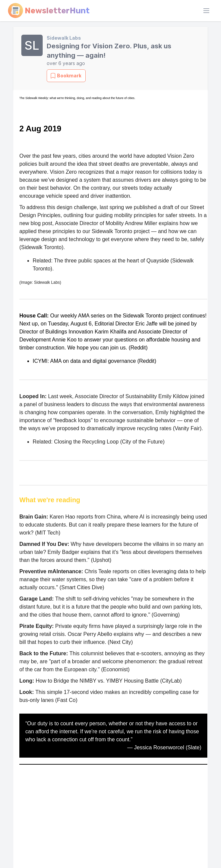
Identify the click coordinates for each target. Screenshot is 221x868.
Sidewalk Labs (64, 38)
